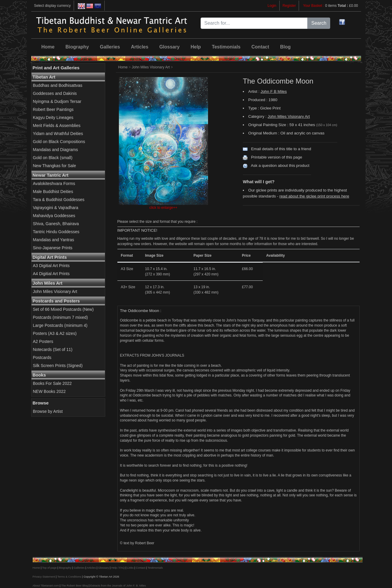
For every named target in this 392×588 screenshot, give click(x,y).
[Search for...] (254, 23)
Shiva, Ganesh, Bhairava (56, 224)
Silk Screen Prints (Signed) (58, 366)
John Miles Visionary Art (55, 291)
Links (130, 568)
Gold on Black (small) (53, 158)
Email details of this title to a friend (281, 149)
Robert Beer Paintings (53, 109)
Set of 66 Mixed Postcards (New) (63, 309)
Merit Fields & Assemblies (57, 126)
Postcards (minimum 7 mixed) (60, 317)
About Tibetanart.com (46, 586)
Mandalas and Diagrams (56, 150)
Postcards (42, 357)
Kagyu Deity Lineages (53, 117)
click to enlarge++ (163, 208)
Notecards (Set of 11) (53, 349)
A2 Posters (43, 341)
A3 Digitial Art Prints (51, 266)
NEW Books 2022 (49, 391)
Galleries (110, 47)
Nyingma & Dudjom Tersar (57, 101)
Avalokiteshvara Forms (54, 184)
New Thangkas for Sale (55, 166)
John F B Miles (274, 91)
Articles (140, 47)
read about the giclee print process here (314, 196)
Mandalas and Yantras (54, 240)
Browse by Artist (48, 411)
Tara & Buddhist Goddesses (59, 200)
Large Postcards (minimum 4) (60, 325)
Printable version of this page (277, 157)
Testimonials (226, 47)
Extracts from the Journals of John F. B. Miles (118, 586)
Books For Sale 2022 (52, 383)
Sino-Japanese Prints (53, 248)
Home (48, 47)
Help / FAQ (118, 568)
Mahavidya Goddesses (54, 216)
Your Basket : (314, 6)
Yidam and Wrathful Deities (58, 134)
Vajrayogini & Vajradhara (56, 208)
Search (319, 23)
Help (196, 47)
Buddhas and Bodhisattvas (58, 85)
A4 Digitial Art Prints (51, 274)
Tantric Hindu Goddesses (56, 232)
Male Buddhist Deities (53, 192)
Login (272, 6)
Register (289, 6)
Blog (285, 47)
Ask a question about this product (280, 166)
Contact (260, 47)
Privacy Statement (44, 577)
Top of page (49, 568)
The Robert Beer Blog (75, 586)
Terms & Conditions (69, 577)
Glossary (169, 47)
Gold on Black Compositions (59, 142)
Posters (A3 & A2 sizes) (55, 333)
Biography (77, 47)
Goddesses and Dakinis (55, 93)
